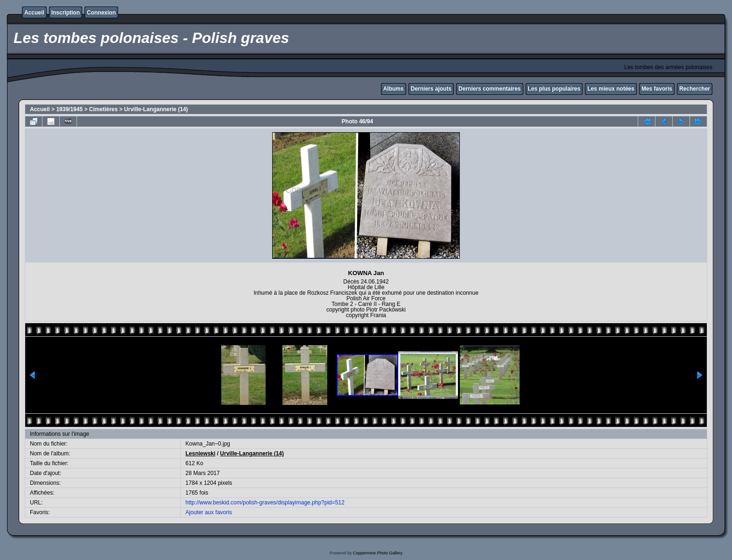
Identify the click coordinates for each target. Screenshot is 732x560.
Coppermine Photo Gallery (378, 553)
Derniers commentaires (489, 89)
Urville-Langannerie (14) (156, 109)
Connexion (101, 13)
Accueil (34, 13)
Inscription (66, 13)
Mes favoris (657, 89)
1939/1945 (69, 109)
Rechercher (695, 89)
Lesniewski (200, 454)
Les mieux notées (611, 89)
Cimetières (103, 109)
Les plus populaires (554, 89)
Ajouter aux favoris (208, 512)
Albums (394, 89)
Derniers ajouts (431, 89)
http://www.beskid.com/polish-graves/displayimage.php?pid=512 (265, 503)
